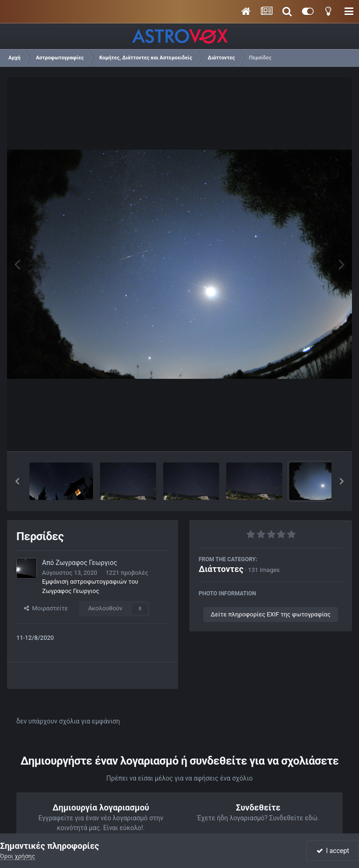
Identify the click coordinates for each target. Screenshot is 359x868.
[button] (17, 481)
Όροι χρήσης (18, 856)
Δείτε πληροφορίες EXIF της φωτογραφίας (271, 614)
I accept (333, 851)
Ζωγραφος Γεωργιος (86, 563)
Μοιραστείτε (46, 608)
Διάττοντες (221, 569)
